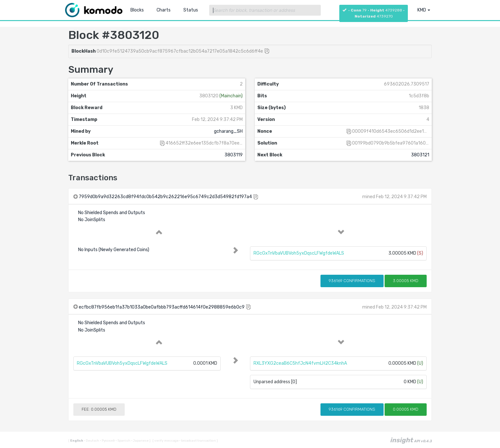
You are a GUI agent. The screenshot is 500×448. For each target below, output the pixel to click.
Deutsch (92, 441)
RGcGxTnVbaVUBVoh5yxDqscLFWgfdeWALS (299, 253)
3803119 (234, 155)
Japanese (140, 441)
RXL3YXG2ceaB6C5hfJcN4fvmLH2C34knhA (300, 363)
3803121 (420, 155)
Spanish (123, 441)
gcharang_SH (228, 131)
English (77, 441)
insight (411, 440)
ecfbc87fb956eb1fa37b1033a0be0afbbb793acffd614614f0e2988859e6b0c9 (162, 307)
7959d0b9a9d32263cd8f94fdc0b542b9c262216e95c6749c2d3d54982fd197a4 (165, 197)
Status (191, 10)
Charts (164, 10)
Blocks (137, 10)
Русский (108, 441)
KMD (424, 10)
